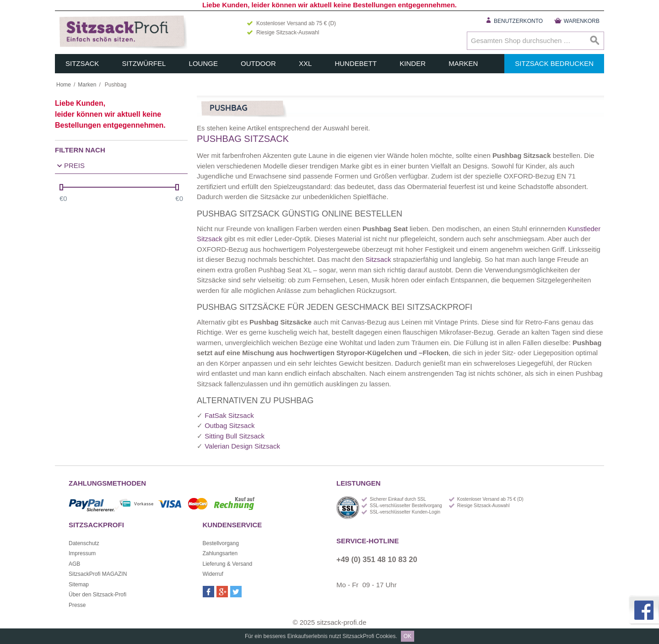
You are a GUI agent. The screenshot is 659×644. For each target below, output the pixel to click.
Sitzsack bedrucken (554, 63)
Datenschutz (84, 543)
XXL (305, 63)
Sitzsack (82, 63)
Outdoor (258, 63)
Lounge (203, 63)
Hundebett (356, 63)
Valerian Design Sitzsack (242, 446)
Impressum (82, 553)
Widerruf (213, 574)
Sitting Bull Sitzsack (235, 436)
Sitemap (79, 584)
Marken (463, 63)
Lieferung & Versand (228, 564)
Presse (77, 605)
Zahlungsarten (220, 553)
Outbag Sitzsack (230, 425)
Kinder (413, 63)
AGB (74, 564)
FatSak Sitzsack (229, 415)
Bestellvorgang (221, 543)
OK (408, 636)
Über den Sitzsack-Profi (97, 595)
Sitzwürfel (144, 63)
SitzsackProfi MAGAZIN (98, 574)
